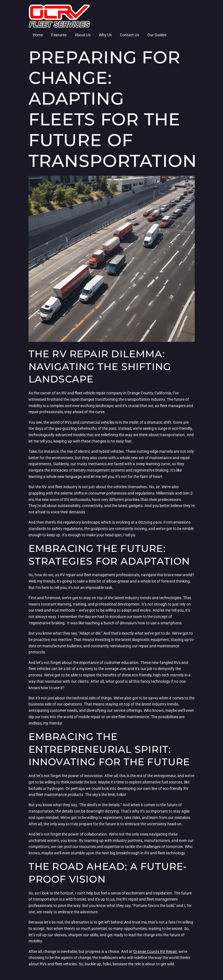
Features (59, 35)
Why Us (105, 35)
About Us (83, 35)
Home (38, 35)
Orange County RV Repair (155, 951)
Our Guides (157, 35)
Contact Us (130, 35)
